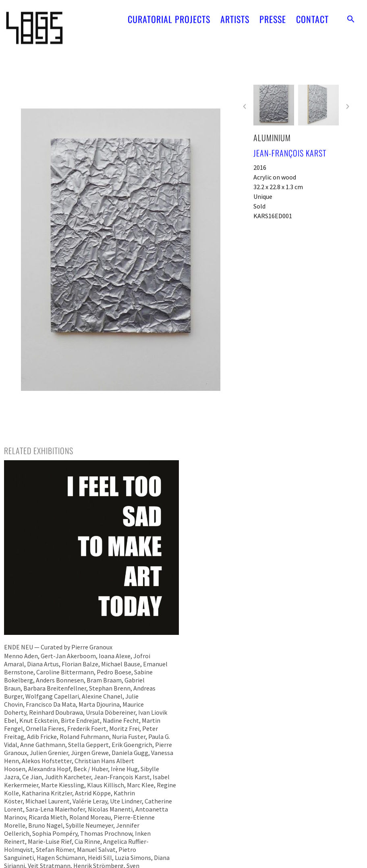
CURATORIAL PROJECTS (169, 15)
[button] (351, 15)
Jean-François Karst (290, 153)
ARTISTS (235, 15)
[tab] (39, 451)
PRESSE (273, 15)
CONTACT (312, 15)
